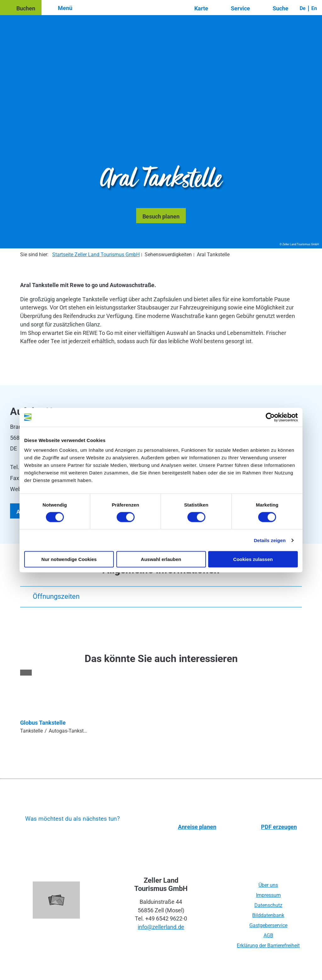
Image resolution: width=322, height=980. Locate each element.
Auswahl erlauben (161, 559)
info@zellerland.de (161, 927)
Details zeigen (270, 540)
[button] (21, 8)
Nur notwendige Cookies (69, 559)
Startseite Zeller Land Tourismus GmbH (96, 255)
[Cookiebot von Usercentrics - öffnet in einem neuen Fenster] (270, 417)
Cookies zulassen (253, 559)
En (314, 8)
